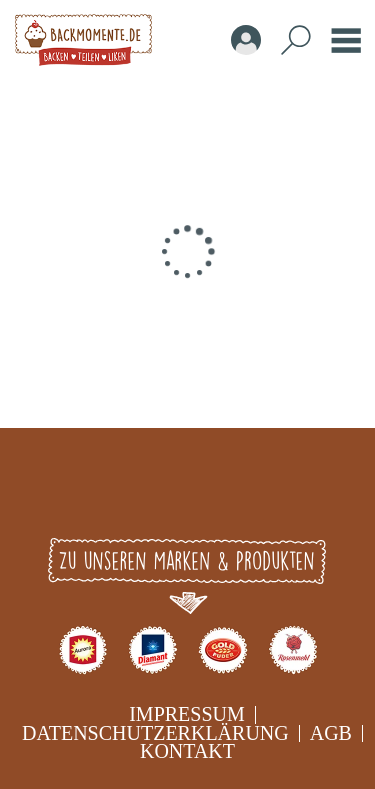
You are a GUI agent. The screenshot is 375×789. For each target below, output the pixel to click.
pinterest (278, 490)
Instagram (158, 490)
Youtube (218, 490)
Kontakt (187, 751)
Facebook (98, 490)
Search (296, 40)
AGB (331, 733)
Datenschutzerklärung (155, 733)
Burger (346, 40)
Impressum (187, 714)
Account (246, 40)
